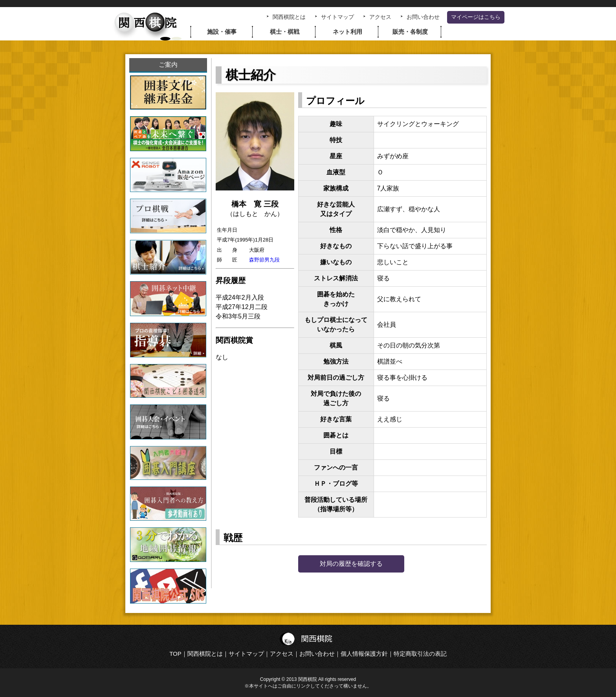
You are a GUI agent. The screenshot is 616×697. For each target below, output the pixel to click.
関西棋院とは (289, 17)
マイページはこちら (476, 17)
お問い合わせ (423, 17)
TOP (175, 654)
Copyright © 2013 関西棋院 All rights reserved (308, 679)
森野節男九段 (264, 260)
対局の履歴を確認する (351, 564)
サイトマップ (337, 17)
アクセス (380, 17)
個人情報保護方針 (364, 654)
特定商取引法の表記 (420, 654)
